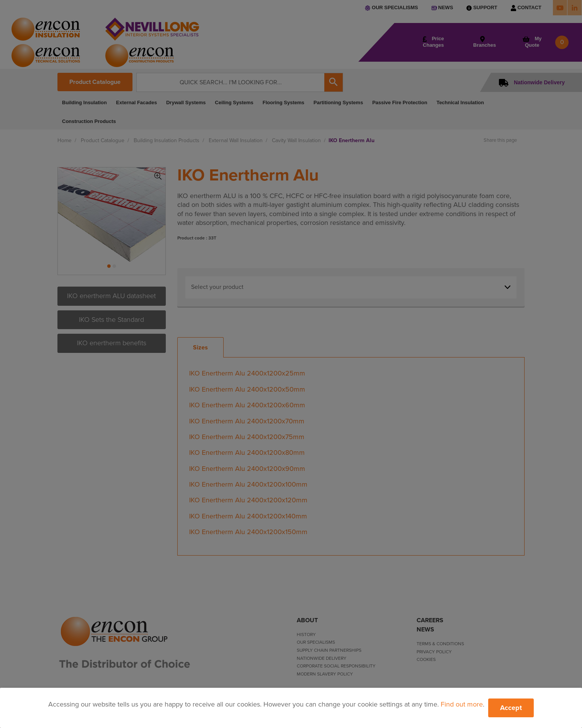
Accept (511, 708)
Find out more (462, 704)
